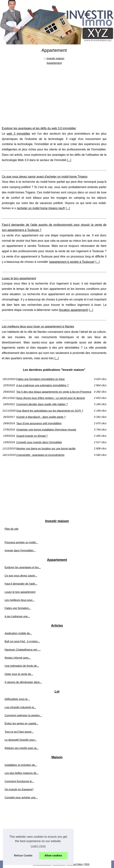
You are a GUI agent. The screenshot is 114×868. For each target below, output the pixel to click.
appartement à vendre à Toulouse (72, 262)
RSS (87, 864)
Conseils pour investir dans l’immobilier (39, 442)
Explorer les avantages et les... (23, 567)
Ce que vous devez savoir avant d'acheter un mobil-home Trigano (45, 177)
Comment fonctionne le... (19, 781)
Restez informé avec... (18, 658)
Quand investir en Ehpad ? (32, 436)
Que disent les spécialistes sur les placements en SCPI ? (50, 411)
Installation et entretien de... (21, 765)
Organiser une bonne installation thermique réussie (46, 430)
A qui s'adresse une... (17, 616)
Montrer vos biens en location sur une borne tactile (46, 449)
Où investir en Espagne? (19, 789)
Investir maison (55, 58)
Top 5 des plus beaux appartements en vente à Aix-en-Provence (54, 392)
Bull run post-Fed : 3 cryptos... (22, 641)
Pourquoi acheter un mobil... (21, 542)
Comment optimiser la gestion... (23, 715)
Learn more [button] (38, 846)
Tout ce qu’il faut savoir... (19, 732)
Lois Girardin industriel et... (20, 707)
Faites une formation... (18, 608)
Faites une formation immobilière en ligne (40, 379)
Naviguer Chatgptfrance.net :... (23, 650)
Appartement (54, 63)
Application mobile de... (18, 633)
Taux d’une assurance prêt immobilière (39, 423)
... (69, 160)
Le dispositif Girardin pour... (21, 740)
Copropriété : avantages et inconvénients (40, 455)
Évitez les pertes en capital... (21, 723)
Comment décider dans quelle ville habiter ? (42, 404)
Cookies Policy (75, 864)
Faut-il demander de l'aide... (21, 584)
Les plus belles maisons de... (22, 773)
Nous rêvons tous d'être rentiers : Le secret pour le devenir (51, 398)
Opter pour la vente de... (19, 674)
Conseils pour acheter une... (21, 797)
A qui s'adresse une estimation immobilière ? (42, 385)
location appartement (73, 310)
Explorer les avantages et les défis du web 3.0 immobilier (39, 128)
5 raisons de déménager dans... (23, 682)
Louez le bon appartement (19, 278)
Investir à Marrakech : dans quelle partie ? (41, 417)
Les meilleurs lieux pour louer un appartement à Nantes (38, 326)
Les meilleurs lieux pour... (19, 600)
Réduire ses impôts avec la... (22, 748)
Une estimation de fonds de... (22, 666)
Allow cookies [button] (53, 856)
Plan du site (11, 529)
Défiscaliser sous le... (17, 699)
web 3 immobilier (18, 134)
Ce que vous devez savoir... (21, 576)
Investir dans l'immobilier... (20, 550)
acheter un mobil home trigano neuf (41, 208)
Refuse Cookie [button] (23, 856)
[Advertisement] (54, 93)
